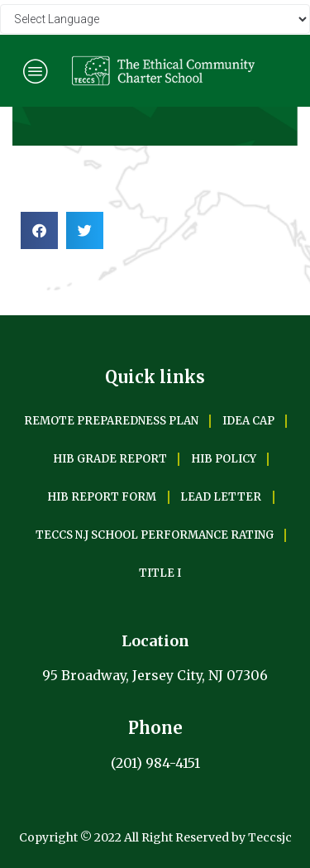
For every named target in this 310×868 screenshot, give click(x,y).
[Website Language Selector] (155, 19)
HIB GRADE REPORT (110, 459)
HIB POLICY (224, 459)
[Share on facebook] (39, 230)
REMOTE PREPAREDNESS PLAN (111, 421)
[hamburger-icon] (35, 71)
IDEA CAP (248, 421)
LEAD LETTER (221, 497)
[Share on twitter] (85, 230)
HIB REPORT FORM (102, 497)
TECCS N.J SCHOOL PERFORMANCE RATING (155, 535)
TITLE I (160, 573)
